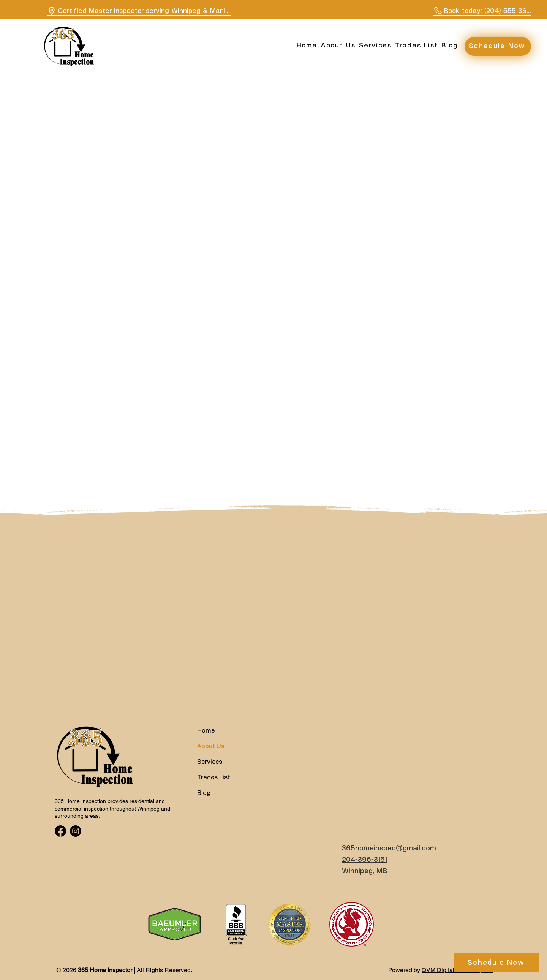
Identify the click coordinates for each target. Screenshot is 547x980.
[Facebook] (60, 831)
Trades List (214, 777)
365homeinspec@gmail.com (389, 849)
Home (206, 731)
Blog (204, 793)
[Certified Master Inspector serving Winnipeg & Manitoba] (139, 11)
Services (210, 762)
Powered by (405, 970)
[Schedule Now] (498, 46)
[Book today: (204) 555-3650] (482, 11)
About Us (211, 746)
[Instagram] (76, 831)
